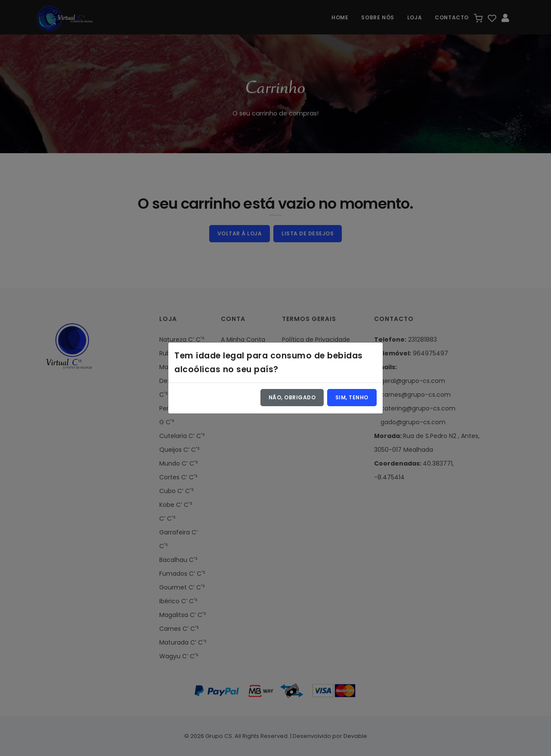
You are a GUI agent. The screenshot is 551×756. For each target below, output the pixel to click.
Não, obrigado (292, 397)
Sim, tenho (352, 397)
